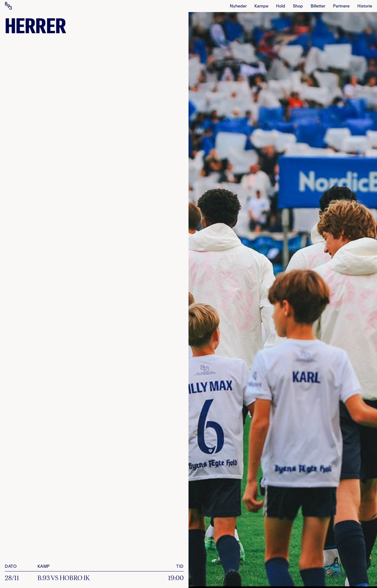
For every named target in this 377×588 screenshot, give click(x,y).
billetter (318, 6)
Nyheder (238, 6)
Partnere (341, 6)
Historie (365, 6)
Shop (298, 6)
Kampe (261, 6)
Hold (281, 6)
